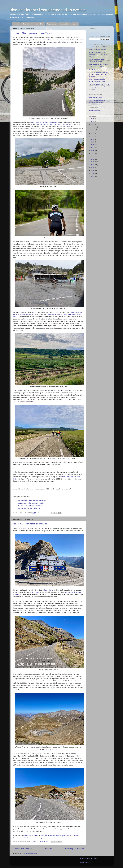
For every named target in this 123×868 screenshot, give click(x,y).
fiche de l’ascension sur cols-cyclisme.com (56, 836)
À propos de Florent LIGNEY (89, 858)
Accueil (16, 24)
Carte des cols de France (97, 100)
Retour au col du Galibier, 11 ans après (30, 524)
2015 (93, 153)
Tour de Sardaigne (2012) (97, 82)
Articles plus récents (22, 849)
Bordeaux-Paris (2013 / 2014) (98, 64)
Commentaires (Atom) (30, 853)
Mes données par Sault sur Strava (30, 506)
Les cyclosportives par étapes (98, 87)
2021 (93, 136)
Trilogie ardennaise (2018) (97, 50)
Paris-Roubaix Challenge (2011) (99, 84)
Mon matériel (64, 24)
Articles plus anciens (74, 849)
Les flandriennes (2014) (96, 67)
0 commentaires (43, 513)
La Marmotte (34, 592)
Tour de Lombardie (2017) (97, 52)
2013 (93, 159)
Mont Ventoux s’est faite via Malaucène (45, 122)
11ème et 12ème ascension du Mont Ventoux (33, 33)
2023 (93, 124)
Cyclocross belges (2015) (97, 59)
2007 (93, 176)
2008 (93, 173)
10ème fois (59, 40)
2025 (93, 119)
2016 (93, 151)
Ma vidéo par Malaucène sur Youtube (31, 503)
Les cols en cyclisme (95, 97)
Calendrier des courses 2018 (33, 24)
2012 (93, 162)
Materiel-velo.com (94, 111)
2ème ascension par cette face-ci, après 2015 (55, 124)
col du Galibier (48, 590)
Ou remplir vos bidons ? (96, 103)
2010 (93, 168)
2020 (93, 139)
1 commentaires (43, 842)
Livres (75, 24)
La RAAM (92, 89)
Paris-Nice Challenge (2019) (98, 47)
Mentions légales (85, 863)
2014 (93, 156)
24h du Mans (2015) (95, 62)
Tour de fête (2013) (95, 69)
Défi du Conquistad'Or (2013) (98, 72)
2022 (93, 133)
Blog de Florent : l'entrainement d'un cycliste (48, 10)
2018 (93, 145)
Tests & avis (52, 24)
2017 (93, 148)
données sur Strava (31, 836)
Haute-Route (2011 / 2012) (97, 79)
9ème (50, 40)
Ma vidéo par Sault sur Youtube (29, 508)
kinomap (39, 838)
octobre (93, 130)
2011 (93, 165)
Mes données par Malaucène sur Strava (32, 501)
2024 (93, 122)
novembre (94, 127)
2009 (93, 170)
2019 (93, 142)
